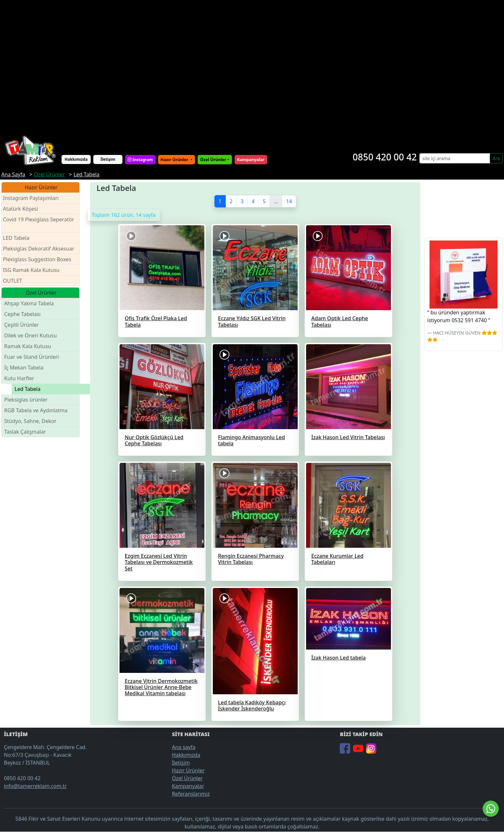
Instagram (140, 160)
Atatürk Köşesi (20, 209)
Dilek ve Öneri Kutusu (30, 335)
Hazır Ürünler (175, 159)
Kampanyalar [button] (251, 159)
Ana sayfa (184, 747)
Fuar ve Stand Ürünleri (32, 357)
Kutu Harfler (19, 378)
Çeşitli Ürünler (22, 325)
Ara (496, 158)
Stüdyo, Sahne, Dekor (30, 421)
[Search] (455, 158)
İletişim (108, 159)
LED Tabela (16, 238)
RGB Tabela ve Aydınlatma (36, 410)
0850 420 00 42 (385, 157)
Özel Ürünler (187, 778)
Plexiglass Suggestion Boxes (37, 259)
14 (289, 201)
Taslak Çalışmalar (25, 432)
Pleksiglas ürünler (26, 400)
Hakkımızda (76, 159)
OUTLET (12, 281)
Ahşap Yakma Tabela (29, 303)
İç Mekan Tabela (24, 368)
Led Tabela (28, 389)
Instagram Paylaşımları (34, 198)
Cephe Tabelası (22, 314)
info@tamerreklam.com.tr (35, 786)
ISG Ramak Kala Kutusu (31, 270)
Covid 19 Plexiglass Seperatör (39, 223)
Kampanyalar (188, 786)
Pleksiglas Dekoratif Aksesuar (39, 249)
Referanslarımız (191, 794)
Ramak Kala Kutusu (28, 346)
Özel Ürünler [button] (213, 159)
